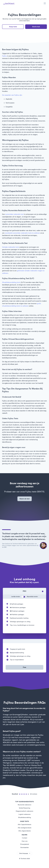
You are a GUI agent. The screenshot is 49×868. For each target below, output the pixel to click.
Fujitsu (5, 56)
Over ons (25, 841)
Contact (25, 838)
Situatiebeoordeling (24, 817)
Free (24, 667)
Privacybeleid (25, 844)
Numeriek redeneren (25, 805)
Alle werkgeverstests (25, 828)
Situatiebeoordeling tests (11, 282)
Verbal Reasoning (24, 808)
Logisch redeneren (25, 814)
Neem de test (25, 499)
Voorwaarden (25, 847)
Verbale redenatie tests (11, 247)
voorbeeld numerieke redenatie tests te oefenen (22, 233)
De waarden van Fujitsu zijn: (12, 95)
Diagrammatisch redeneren (24, 811)
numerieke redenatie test (14, 214)
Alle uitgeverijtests (25, 831)
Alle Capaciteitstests (24, 824)
